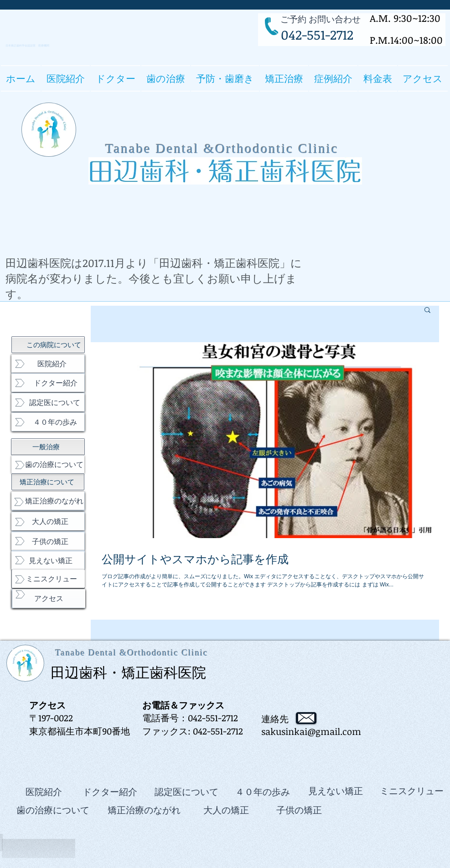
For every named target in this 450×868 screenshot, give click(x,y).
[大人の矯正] (48, 521)
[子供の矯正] (48, 541)
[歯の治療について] (48, 464)
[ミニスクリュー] (48, 579)
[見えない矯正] (48, 560)
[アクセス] (49, 598)
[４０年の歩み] (48, 422)
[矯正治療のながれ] (48, 501)
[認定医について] (48, 402)
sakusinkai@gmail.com (311, 731)
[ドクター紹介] (48, 383)
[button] (116, 78)
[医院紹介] (48, 364)
